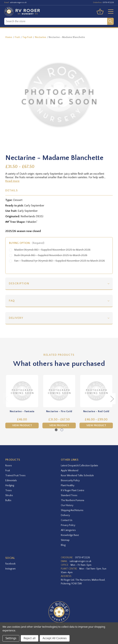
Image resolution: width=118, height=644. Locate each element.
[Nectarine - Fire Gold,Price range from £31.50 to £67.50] (59, 391)
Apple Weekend (70, 471)
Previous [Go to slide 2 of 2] (6, 399)
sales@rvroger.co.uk (18, 2)
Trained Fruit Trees (15, 476)
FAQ (12, 301)
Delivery (16, 318)
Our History (67, 505)
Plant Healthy (68, 485)
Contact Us (67, 520)
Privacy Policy (68, 525)
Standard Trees (69, 495)
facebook (10, 564)
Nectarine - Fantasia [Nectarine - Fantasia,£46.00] (22, 411)
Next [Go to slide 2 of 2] (112, 399)
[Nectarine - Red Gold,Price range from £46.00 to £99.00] (96, 391)
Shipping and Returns (72, 510)
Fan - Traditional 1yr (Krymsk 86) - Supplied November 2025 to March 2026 (60, 261)
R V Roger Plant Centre (73, 490)
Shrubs (9, 495)
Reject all (30, 638)
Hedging (10, 485)
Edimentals (11, 481)
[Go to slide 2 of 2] (62, 430)
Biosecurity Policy (70, 481)
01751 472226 (108, 2)
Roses (9, 466)
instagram (10, 569)
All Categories (68, 530)
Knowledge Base (70, 535)
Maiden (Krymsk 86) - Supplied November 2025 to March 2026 (52, 250)
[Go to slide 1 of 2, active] (56, 430)
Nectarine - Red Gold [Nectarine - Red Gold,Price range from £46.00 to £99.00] (96, 411)
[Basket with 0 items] (100, 12)
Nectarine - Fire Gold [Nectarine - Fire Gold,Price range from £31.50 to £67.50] (59, 411)
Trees (9, 490)
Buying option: (27, 243)
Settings (11, 638)
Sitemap (65, 540)
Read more (12, 181)
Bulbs (8, 500)
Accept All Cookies (55, 638)
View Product (22, 425)
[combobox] (56, 21)
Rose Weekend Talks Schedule (77, 476)
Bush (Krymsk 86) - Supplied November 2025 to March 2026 (51, 255)
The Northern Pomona (72, 500)
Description (19, 283)
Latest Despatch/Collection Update (79, 466)
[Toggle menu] (109, 12)
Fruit (8, 471)
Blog (63, 545)
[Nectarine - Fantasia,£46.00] (22, 391)
